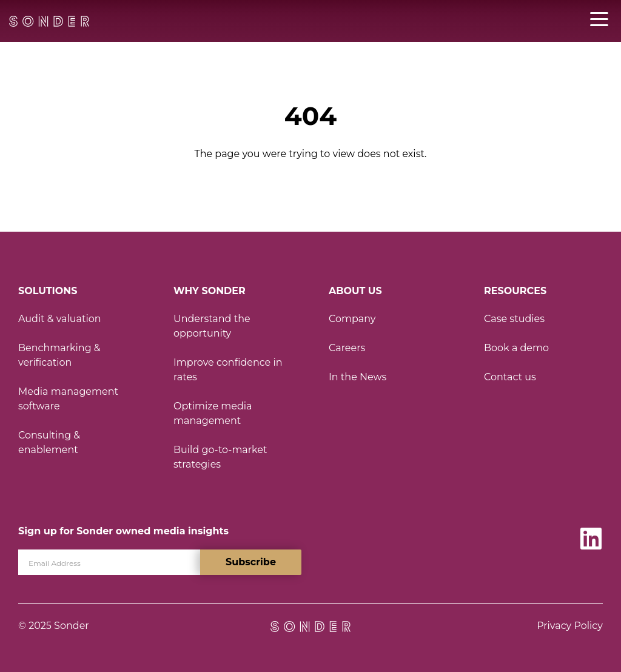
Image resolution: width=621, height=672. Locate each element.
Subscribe (251, 562)
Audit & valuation (60, 319)
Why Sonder (210, 291)
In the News (357, 377)
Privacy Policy (570, 626)
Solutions (48, 291)
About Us (355, 291)
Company (352, 319)
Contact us (510, 377)
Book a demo (516, 348)
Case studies (514, 319)
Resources (515, 291)
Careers (347, 348)
